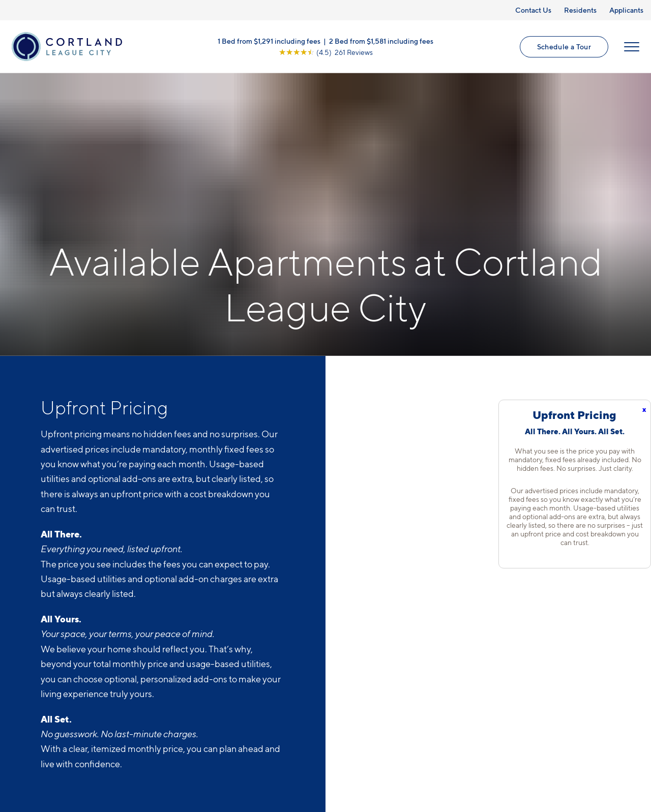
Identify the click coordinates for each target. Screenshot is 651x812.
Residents (580, 10)
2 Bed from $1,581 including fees (381, 41)
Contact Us (533, 10)
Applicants (626, 10)
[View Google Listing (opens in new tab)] (326, 52)
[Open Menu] (632, 47)
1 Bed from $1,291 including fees (269, 41)
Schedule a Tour (564, 47)
